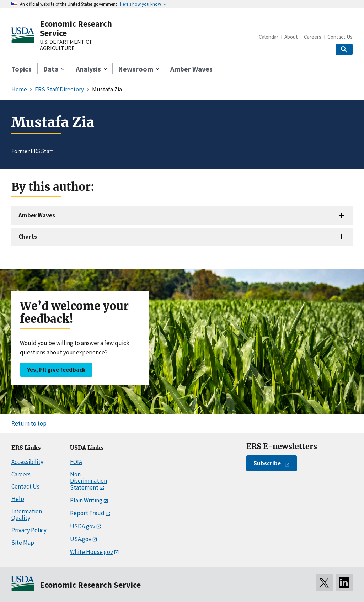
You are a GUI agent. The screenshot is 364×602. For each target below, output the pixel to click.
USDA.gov (83, 526)
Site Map (23, 543)
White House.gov (92, 552)
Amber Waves (191, 69)
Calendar (269, 37)
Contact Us (340, 37)
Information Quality (27, 515)
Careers (313, 37)
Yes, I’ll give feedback (56, 370)
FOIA (76, 462)
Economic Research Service (76, 28)
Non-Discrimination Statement (89, 481)
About (291, 37)
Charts (28, 237)
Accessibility (27, 462)
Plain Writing (86, 500)
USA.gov (81, 539)
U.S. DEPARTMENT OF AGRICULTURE (66, 45)
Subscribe (267, 463)
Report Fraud (87, 513)
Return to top (29, 423)
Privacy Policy (29, 530)
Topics (22, 69)
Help (18, 499)
